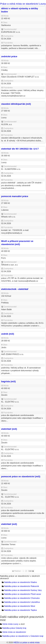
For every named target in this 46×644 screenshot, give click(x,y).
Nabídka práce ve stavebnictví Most (20, 606)
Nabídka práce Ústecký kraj (14, 628)
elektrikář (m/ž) (9, 429)
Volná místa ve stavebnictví (14, 632)
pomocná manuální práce (15, 196)
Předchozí (16, 571)
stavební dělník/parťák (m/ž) (16, 104)
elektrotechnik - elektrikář (15, 289)
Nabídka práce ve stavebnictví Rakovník (21, 586)
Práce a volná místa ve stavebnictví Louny (23, 4)
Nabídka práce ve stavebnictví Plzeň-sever (23, 594)
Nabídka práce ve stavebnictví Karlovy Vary (23, 590)
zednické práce (9, 56)
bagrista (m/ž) (9, 381)
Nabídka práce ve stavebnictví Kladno (21, 582)
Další (31, 571)
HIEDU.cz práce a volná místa (26, 642)
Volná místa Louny (10, 624)
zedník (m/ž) (8, 334)
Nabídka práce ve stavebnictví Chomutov (22, 598)
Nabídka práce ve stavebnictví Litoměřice (22, 602)
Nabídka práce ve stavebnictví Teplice (20, 610)
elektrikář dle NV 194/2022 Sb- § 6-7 (20, 149)
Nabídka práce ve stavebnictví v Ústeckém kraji (23, 636)
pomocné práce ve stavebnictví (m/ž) (21, 476)
